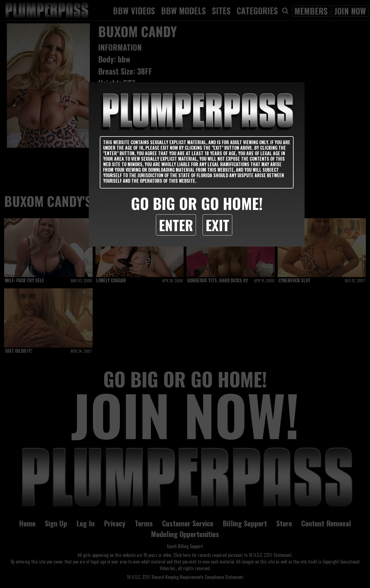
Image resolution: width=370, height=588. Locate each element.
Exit (217, 225)
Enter (176, 225)
